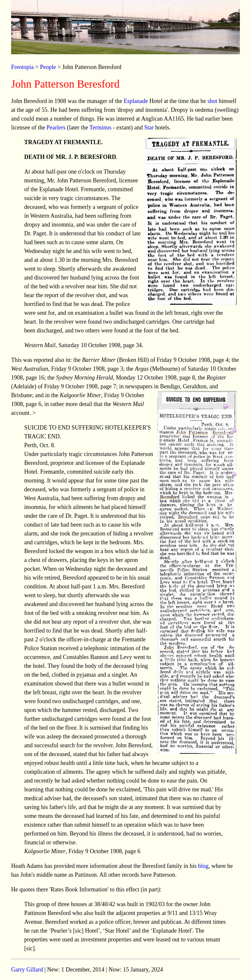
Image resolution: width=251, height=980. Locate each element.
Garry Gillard (27, 970)
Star (149, 127)
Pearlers (56, 127)
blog (203, 866)
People (48, 67)
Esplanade (136, 101)
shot (212, 101)
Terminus (101, 127)
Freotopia (22, 67)
